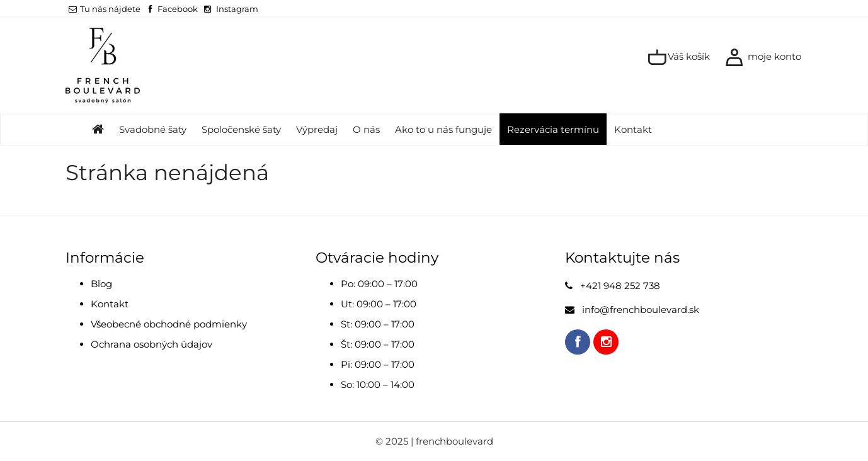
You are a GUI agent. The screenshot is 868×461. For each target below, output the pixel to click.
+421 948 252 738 (620, 286)
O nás (366, 129)
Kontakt (633, 129)
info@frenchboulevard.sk (641, 310)
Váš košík (679, 57)
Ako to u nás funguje (443, 129)
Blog (101, 284)
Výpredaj (317, 129)
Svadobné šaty (153, 129)
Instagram (237, 9)
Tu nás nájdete (105, 9)
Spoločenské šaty (241, 129)
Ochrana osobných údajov (151, 344)
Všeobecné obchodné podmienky (169, 324)
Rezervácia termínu (553, 129)
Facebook (178, 9)
